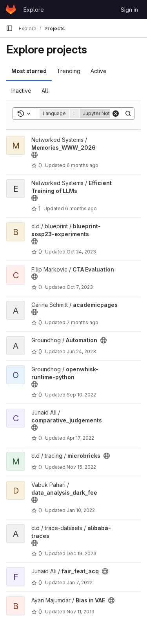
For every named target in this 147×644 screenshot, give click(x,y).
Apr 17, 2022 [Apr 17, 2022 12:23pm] (80, 438)
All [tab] (45, 91)
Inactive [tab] (21, 91)
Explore (34, 10)
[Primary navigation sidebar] (9, 28)
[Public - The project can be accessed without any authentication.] (34, 155)
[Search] (128, 114)
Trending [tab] (69, 71)
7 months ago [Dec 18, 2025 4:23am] (83, 322)
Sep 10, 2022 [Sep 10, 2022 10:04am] (81, 395)
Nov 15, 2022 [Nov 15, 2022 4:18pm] (81, 467)
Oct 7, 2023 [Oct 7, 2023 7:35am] (80, 287)
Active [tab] (99, 71)
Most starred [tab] (29, 71)
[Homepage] (11, 9)
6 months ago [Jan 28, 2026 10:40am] (83, 165)
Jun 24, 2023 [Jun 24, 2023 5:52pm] (81, 351)
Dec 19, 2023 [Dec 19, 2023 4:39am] (82, 553)
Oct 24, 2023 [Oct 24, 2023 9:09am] (81, 252)
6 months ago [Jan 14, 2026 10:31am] (81, 208)
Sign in (129, 10)
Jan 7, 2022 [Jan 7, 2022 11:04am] (80, 583)
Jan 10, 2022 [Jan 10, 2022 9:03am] (81, 510)
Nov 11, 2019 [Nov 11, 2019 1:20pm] (81, 612)
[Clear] (116, 114)
